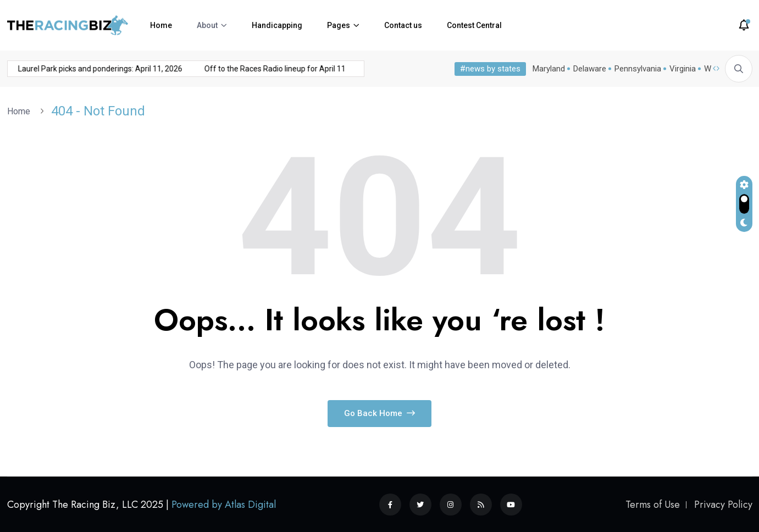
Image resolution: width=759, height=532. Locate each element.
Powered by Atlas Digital (224, 505)
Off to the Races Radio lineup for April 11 (255, 69)
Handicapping (277, 25)
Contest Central (474, 25)
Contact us (403, 25)
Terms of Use (653, 505)
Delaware (590, 69)
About (207, 25)
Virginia (683, 69)
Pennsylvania (638, 69)
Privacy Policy (723, 505)
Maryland (549, 69)
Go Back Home (379, 413)
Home (161, 25)
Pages (339, 25)
